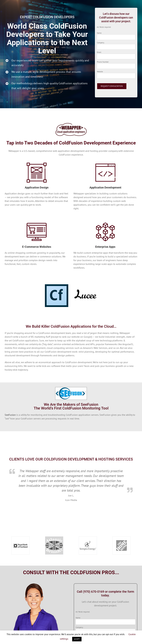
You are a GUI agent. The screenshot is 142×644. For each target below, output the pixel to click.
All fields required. (104, 27)
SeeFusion (10, 415)
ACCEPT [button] (77, 639)
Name (99, 33)
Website (100, 71)
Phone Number (103, 62)
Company (101, 43)
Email (99, 52)
